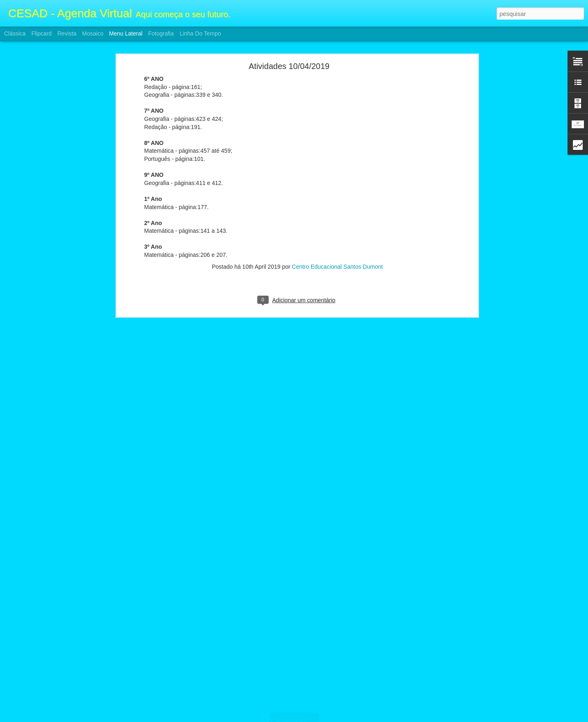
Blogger (326, 718)
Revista (67, 33)
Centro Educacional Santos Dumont (337, 226)
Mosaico (93, 33)
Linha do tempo (200, 33)
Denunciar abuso (354, 718)
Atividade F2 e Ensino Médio (51, 675)
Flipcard (42, 33)
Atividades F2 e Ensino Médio (52, 693)
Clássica (15, 33)
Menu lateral (126, 33)
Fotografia (161, 33)
